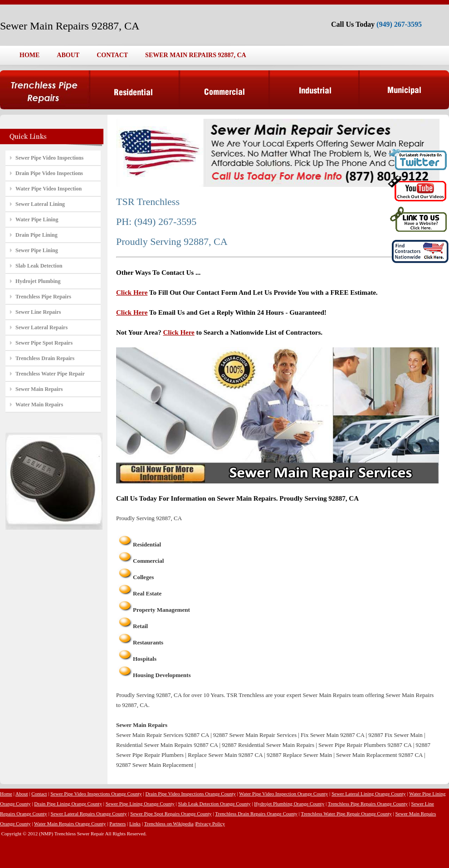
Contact (39, 794)
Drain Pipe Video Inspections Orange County (191, 794)
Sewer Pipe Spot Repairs (44, 343)
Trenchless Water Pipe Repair (50, 374)
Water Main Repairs (39, 405)
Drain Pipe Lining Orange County (68, 804)
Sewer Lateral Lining (40, 204)
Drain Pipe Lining (37, 235)
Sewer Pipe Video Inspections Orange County (96, 794)
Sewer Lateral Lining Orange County (369, 794)
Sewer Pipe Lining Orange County (140, 804)
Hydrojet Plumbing (38, 281)
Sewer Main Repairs (39, 389)
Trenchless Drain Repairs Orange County (256, 814)
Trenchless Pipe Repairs (43, 297)
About (22, 794)
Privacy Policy (210, 824)
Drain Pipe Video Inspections (49, 173)
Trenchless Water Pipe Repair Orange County (346, 814)
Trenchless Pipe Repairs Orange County (368, 804)
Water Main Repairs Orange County (70, 824)
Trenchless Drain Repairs (45, 358)
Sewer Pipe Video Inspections (49, 158)
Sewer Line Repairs (38, 312)
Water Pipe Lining (37, 219)
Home (6, 794)
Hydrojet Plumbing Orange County (289, 804)
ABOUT (68, 55)
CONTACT (112, 55)
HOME (29, 55)
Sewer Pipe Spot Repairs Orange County (171, 814)
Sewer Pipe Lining (37, 250)
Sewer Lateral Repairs (41, 327)
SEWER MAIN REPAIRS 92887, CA (196, 55)
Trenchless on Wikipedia (169, 824)
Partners (117, 824)
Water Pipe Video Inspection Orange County (283, 794)
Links (135, 824)
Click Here (132, 293)
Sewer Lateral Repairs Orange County (89, 814)
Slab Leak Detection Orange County (214, 804)
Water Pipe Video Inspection (49, 189)
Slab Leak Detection (39, 266)
